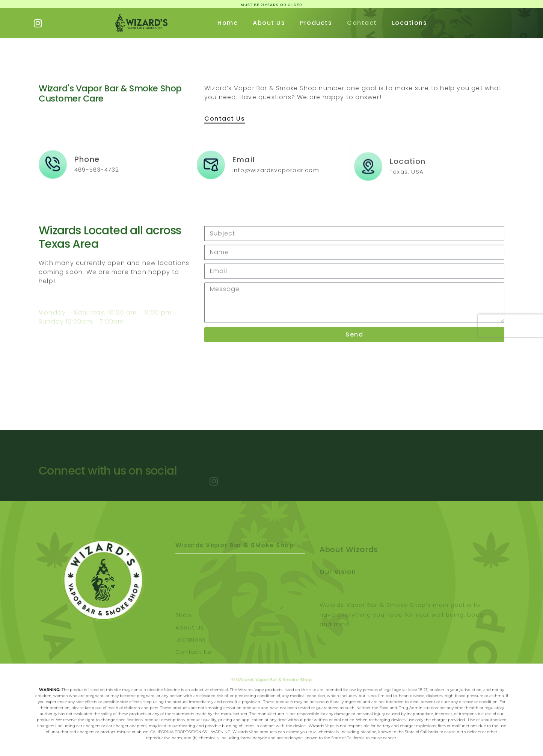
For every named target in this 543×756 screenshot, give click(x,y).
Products (316, 23)
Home (228, 23)
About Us (269, 23)
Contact (362, 23)
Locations (410, 23)
